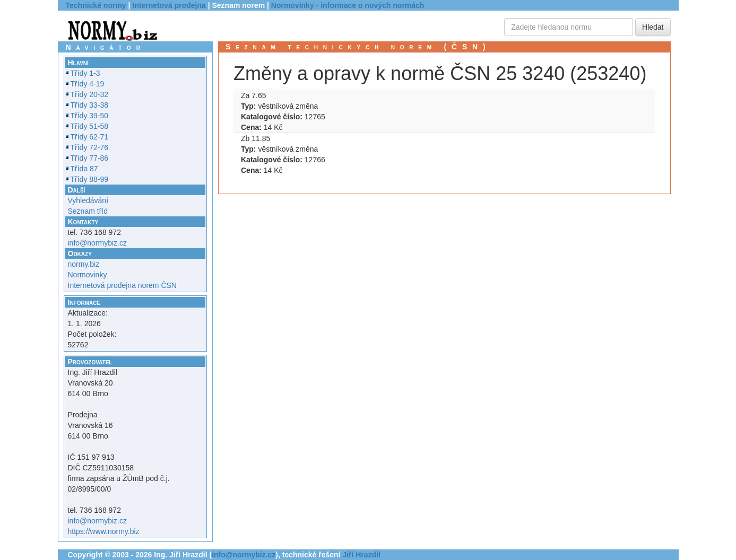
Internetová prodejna (169, 5)
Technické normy (96, 5)
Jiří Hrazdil (361, 555)
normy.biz (84, 264)
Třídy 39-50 (90, 116)
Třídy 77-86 (90, 158)
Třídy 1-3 (85, 73)
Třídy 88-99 (90, 179)
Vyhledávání (88, 200)
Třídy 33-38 (90, 105)
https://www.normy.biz (104, 531)
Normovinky (88, 275)
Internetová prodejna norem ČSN (122, 285)
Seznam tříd (88, 211)
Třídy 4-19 (88, 84)
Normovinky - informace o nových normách (348, 5)
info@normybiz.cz (97, 243)
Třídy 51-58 (90, 126)
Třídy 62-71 (90, 137)
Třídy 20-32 (90, 94)
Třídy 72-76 (90, 147)
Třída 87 (84, 169)
